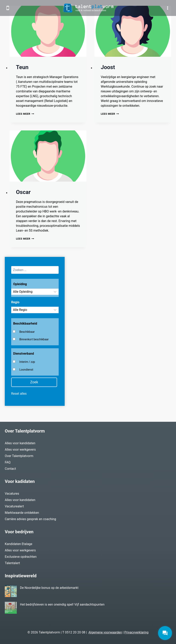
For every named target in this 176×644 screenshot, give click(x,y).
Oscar (23, 192)
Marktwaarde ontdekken (22, 513)
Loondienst (26, 370)
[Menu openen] (168, 8)
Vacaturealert (14, 506)
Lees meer (25, 114)
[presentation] (48, 31)
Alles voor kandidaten (20, 443)
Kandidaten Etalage (19, 544)
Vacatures (12, 494)
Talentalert (12, 563)
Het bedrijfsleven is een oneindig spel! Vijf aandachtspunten (62, 604)
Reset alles (19, 394)
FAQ (8, 462)
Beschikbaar (27, 332)
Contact (10, 469)
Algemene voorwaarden (105, 632)
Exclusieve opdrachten (21, 557)
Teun (22, 67)
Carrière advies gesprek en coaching (30, 519)
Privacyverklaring (136, 632)
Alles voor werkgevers (20, 450)
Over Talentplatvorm (19, 456)
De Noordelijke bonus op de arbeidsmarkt (49, 588)
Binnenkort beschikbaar (34, 339)
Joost (108, 67)
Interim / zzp (27, 362)
